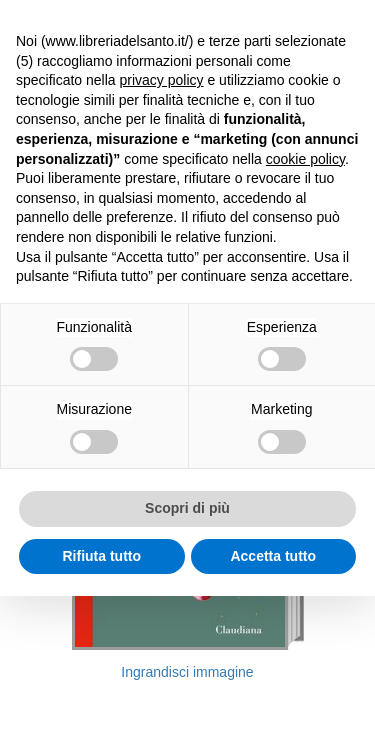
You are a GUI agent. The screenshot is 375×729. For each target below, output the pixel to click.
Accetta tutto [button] (273, 556)
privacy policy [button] (162, 80)
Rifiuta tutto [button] (101, 556)
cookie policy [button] (305, 159)
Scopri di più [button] (187, 508)
